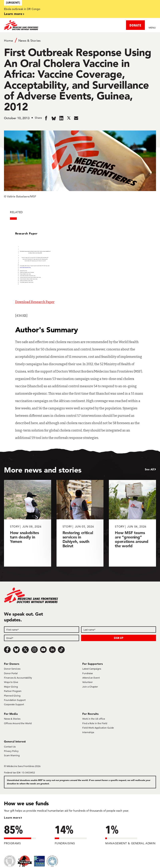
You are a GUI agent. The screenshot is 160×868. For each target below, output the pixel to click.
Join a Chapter (90, 687)
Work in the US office (94, 719)
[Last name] (119, 630)
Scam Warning (12, 755)
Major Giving (11, 687)
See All (149, 469)
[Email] (42, 638)
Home (8, 41)
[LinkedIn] (52, 650)
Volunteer (87, 682)
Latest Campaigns (92, 669)
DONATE (135, 25)
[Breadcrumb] (80, 40)
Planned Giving (12, 696)
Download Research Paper (35, 302)
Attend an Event (91, 678)
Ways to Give (11, 682)
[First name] (42, 630)
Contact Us (10, 747)
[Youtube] (43, 650)
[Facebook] (7, 650)
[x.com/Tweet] (25, 650)
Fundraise (88, 673)
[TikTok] (61, 650)
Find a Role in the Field (95, 723)
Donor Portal (11, 673)
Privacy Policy (11, 751)
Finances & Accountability (18, 678)
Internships (88, 732)
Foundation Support (15, 700)
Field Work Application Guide (98, 728)
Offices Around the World (18, 723)
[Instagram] (34, 650)
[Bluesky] (16, 650)
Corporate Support (14, 704)
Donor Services (12, 669)
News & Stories (29, 41)
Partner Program (13, 691)
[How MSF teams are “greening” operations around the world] (132, 523)
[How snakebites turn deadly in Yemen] (28, 523)
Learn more (13, 14)
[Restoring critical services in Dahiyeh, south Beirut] (80, 523)
